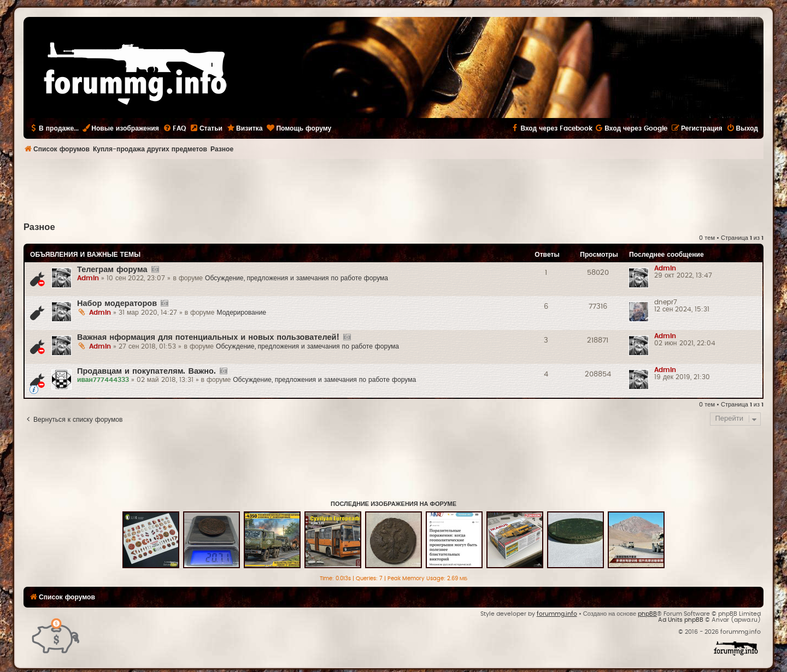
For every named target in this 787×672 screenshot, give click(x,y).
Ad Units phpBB (681, 620)
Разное (39, 227)
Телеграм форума (112, 270)
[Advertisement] (393, 189)
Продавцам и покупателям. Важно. (146, 371)
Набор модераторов (117, 303)
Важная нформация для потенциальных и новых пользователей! (208, 337)
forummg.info (557, 614)
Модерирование (241, 313)
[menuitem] (174, 128)
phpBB (647, 614)
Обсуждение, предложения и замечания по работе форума (296, 278)
